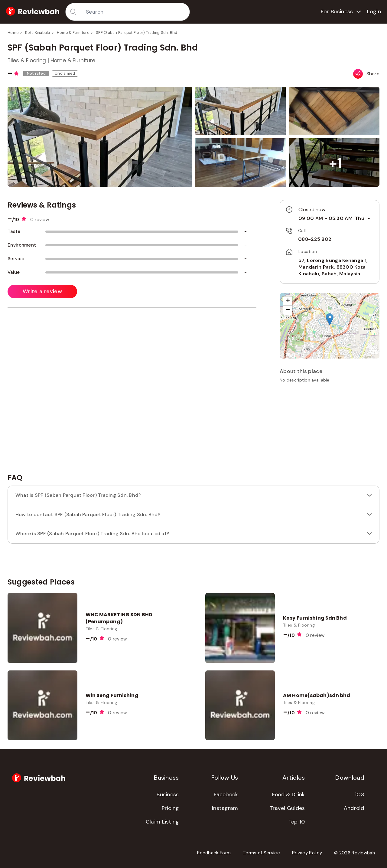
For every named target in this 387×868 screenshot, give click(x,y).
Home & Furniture (73, 33)
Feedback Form (214, 853)
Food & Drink (289, 794)
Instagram (225, 808)
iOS (360, 794)
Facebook (226, 794)
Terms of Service (261, 853)
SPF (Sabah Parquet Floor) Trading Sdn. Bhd (137, 33)
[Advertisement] (330, 430)
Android (354, 808)
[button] (335, 163)
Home (13, 33)
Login (374, 11)
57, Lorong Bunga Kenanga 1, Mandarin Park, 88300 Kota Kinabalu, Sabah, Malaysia (333, 267)
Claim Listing (162, 822)
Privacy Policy (307, 853)
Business (168, 794)
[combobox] (136, 12)
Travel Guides (287, 808)
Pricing (170, 808)
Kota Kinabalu (37, 33)
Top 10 (297, 822)
